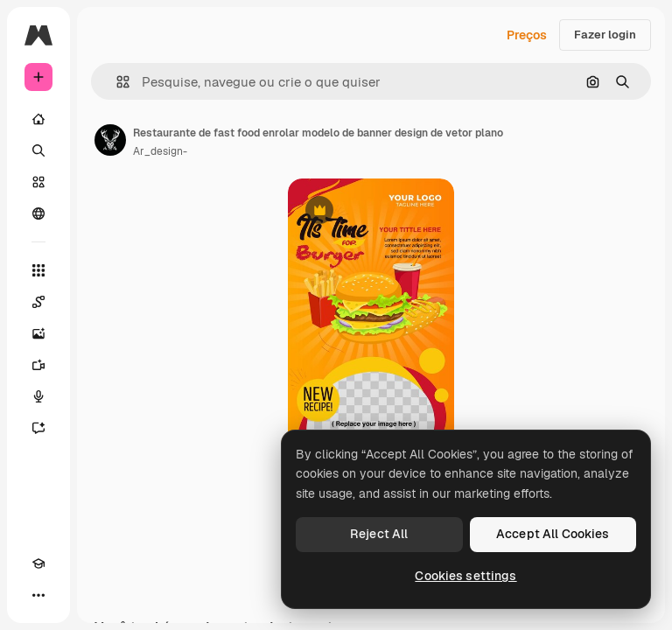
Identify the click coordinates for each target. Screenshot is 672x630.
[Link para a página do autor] (110, 140)
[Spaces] (38, 302)
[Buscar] (38, 150)
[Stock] (38, 182)
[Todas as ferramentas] (38, 270)
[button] (116, 82)
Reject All (379, 534)
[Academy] (38, 563)
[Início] (38, 119)
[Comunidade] (38, 213)
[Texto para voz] (38, 396)
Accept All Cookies (553, 534)
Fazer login (605, 35)
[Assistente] (38, 428)
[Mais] (38, 595)
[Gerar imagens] (38, 333)
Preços (527, 35)
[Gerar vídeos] (38, 365)
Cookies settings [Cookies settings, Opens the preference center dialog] (465, 576)
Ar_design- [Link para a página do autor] (160, 151)
